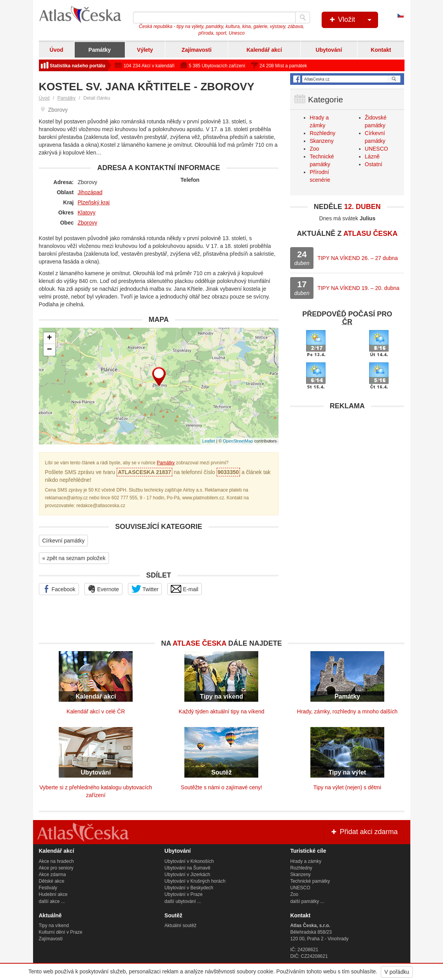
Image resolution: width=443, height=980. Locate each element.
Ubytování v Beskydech (189, 888)
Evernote (103, 589)
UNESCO (376, 149)
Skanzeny (321, 141)
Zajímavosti (197, 50)
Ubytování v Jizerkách (187, 875)
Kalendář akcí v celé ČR (96, 711)
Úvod (57, 50)
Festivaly (48, 888)
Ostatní (374, 164)
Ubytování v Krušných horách (195, 881)
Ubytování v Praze (184, 894)
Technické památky (310, 881)
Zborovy (88, 223)
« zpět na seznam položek (74, 558)
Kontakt (381, 50)
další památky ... (307, 901)
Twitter (145, 589)
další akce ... (52, 901)
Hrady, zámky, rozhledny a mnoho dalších (348, 711)
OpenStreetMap (238, 441)
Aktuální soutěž (180, 926)
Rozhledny (322, 133)
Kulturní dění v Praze (61, 932)
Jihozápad (90, 192)
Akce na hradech (56, 861)
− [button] (49, 350)
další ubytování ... (183, 901)
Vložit (353, 20)
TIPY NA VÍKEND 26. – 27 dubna (358, 258)
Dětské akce (52, 881)
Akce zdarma (53, 875)
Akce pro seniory (56, 868)
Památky (100, 50)
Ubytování (329, 50)
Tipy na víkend (54, 926)
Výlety (145, 50)
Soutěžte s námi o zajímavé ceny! (221, 787)
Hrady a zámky (306, 861)
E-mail (185, 589)
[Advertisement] (347, 463)
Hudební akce (53, 894)
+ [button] (49, 338)
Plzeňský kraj (94, 202)
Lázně (372, 156)
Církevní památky (64, 541)
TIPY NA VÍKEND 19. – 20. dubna (358, 288)
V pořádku (397, 972)
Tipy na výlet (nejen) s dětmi (348, 787)
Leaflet (209, 441)
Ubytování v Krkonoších (189, 861)
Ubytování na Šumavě (187, 868)
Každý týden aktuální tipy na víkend (221, 711)
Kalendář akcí (264, 50)
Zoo (314, 149)
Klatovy (87, 213)
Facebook (59, 589)
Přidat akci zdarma (364, 832)
